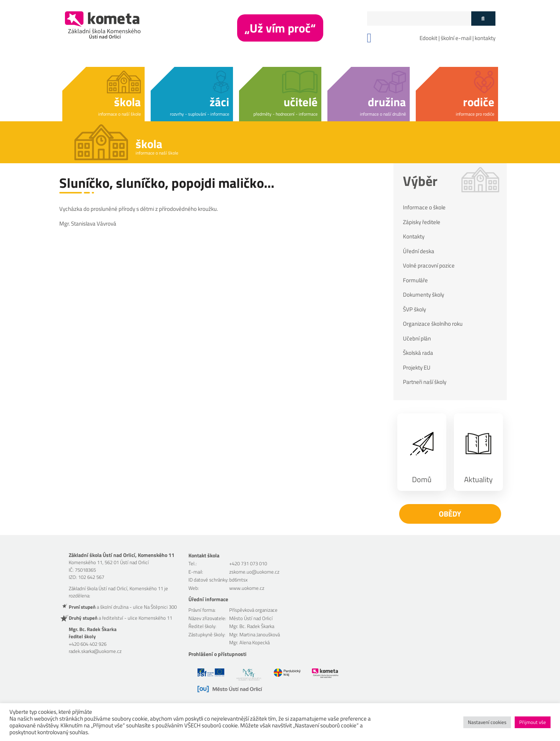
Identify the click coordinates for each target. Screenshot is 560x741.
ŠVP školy (414, 309)
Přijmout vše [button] (533, 722)
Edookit (428, 38)
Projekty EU (417, 368)
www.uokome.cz (247, 588)
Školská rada (418, 353)
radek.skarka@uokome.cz (95, 651)
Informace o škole (424, 207)
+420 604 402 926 (88, 644)
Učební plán (417, 339)
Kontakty (414, 237)
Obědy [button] (450, 514)
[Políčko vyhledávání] (419, 19)
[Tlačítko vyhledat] (483, 19)
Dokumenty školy (423, 295)
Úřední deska (419, 251)
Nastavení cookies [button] (487, 722)
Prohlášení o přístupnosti (218, 654)
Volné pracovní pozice (429, 266)
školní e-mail (456, 38)
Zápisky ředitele (422, 222)
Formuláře (415, 280)
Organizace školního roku (433, 324)
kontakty (485, 38)
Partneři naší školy (425, 382)
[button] (103, 93)
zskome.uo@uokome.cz (254, 572)
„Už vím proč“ (280, 28)
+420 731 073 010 (248, 563)
